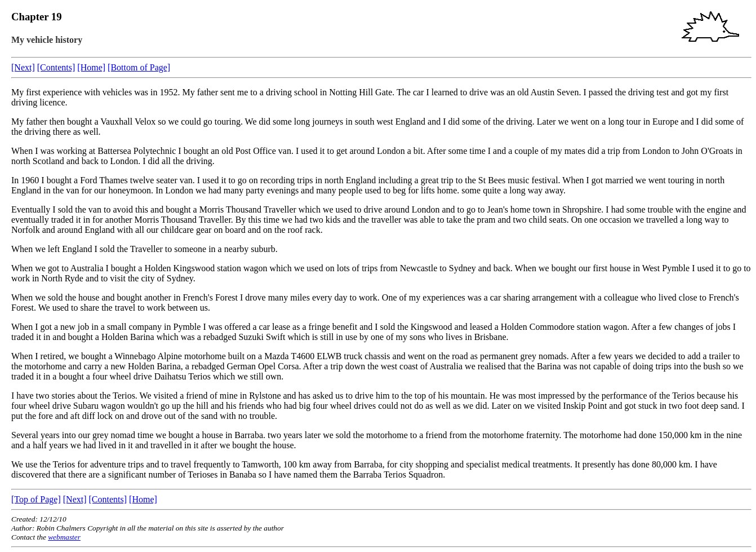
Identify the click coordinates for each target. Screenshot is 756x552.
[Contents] (56, 67)
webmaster (64, 537)
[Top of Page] (36, 499)
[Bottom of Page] (139, 67)
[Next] (23, 67)
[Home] (91, 67)
